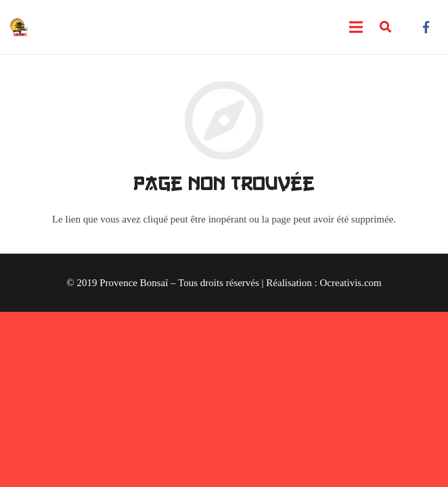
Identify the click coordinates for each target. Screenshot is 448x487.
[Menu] (356, 27)
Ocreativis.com (351, 283)
